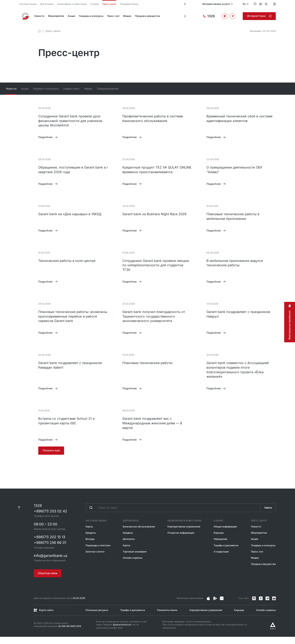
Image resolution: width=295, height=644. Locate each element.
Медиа (127, 16)
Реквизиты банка (167, 617)
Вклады (90, 546)
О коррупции (221, 559)
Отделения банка (129, 4)
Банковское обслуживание (139, 534)
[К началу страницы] (19, 515)
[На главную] (26, 16)
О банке (95, 4)
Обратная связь (48, 580)
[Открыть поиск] (266, 4)
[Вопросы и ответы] (255, 4)
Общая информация (225, 534)
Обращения (220, 546)
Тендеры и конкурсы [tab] (80, 89)
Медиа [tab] (125, 89)
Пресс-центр (109, 4)
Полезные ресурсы (97, 617)
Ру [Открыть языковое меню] (244, 4)
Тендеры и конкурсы (91, 16)
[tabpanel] (147, 288)
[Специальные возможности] (261, 4)
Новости (39, 16)
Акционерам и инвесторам (72, 4)
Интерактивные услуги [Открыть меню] (216, 4)
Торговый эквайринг (135, 559)
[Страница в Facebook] (215, 606)
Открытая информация (181, 540)
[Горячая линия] (209, 16)
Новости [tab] (43, 89)
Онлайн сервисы (133, 565)
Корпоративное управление (184, 534)
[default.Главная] (39, 31)
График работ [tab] (107, 89)
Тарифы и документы (226, 552)
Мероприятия (56, 16)
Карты (89, 534)
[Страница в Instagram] (208, 606)
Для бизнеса (47, 4)
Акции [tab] (58, 89)
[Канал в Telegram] (267, 606)
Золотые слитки (95, 559)
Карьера (219, 540)
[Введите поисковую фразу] (173, 515)
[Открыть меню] (274, 4)
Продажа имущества (147, 16)
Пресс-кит (113, 16)
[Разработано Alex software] (273, 633)
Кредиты (91, 540)
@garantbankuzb (122, 632)
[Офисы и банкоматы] (225, 16)
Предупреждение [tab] (145, 89)
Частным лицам (28, 4)
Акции (71, 16)
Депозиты (129, 546)
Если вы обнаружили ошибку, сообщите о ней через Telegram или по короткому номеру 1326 (121, 632)
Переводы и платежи (98, 552)
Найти (268, 515)
